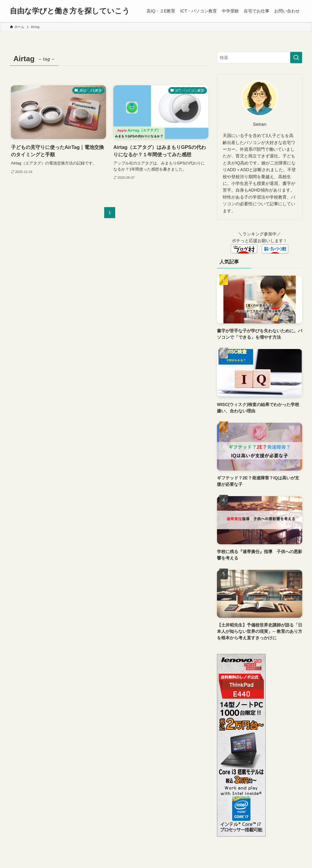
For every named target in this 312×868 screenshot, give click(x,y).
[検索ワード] (260, 58)
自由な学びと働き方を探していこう (70, 11)
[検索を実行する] (296, 58)
